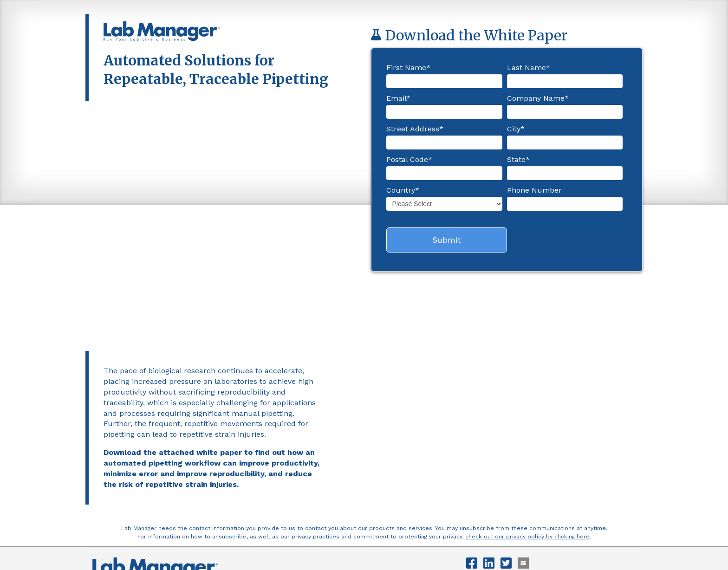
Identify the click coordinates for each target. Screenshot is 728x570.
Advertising (180, 465)
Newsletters (219, 465)
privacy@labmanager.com (142, 514)
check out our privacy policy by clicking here (527, 415)
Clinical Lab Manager (259, 477)
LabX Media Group (202, 477)
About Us (106, 465)
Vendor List (259, 465)
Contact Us (142, 465)
